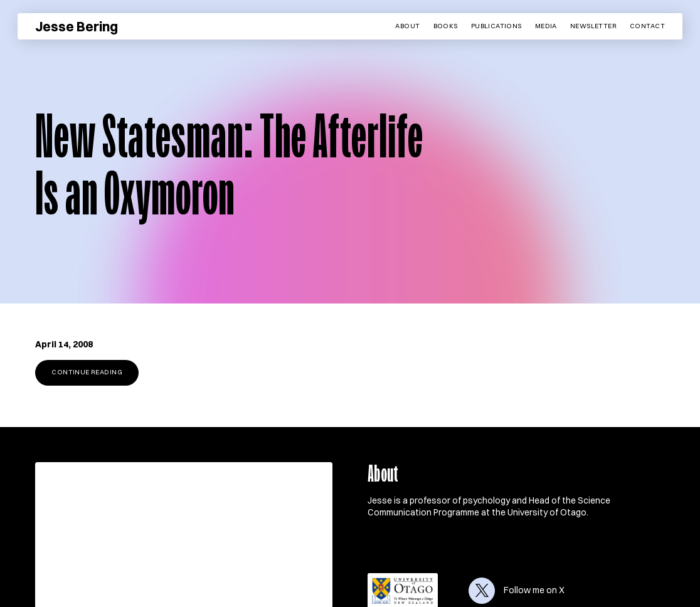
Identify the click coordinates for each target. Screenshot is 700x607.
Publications (496, 26)
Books (446, 26)
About (407, 26)
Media (546, 26)
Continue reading (87, 372)
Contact (647, 26)
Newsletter (593, 26)
